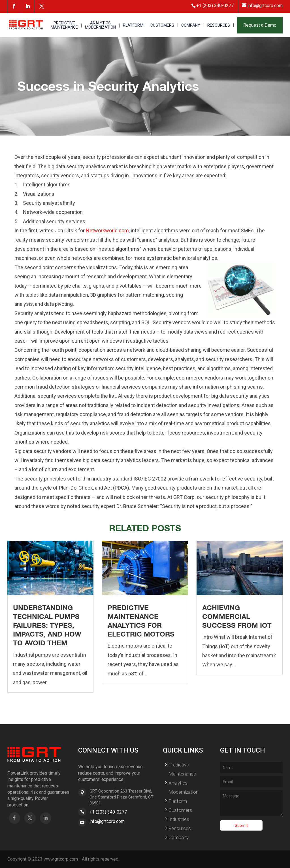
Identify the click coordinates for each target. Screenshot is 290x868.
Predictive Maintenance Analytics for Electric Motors (141, 621)
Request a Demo (260, 25)
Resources (180, 828)
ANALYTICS (100, 25)
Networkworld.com (107, 230)
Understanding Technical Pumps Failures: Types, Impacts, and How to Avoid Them (47, 625)
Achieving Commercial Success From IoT (237, 616)
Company (179, 837)
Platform (178, 801)
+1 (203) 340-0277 (108, 812)
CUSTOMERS (162, 25)
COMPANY (191, 25)
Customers (180, 810)
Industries (179, 819)
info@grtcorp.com (107, 821)
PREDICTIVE (64, 25)
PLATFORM (133, 25)
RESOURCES (219, 25)
